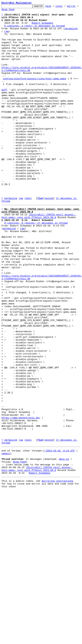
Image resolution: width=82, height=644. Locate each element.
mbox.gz (64, 548)
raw (4, 37)
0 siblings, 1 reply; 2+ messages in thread (35, 30)
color (65, 7)
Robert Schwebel (42, 27)
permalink (71, 33)
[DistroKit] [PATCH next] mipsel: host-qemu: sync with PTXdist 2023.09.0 (39, 257)
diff (4, 107)
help (54, 7)
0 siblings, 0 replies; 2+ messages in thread (36, 266)
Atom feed (21, 11)
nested (49, 237)
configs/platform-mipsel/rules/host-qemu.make (35, 93)
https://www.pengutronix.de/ (21, 499)
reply (28, 237)
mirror (6, 11)
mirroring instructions (57, 573)
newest (6, 541)
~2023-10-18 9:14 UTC (60, 538)
